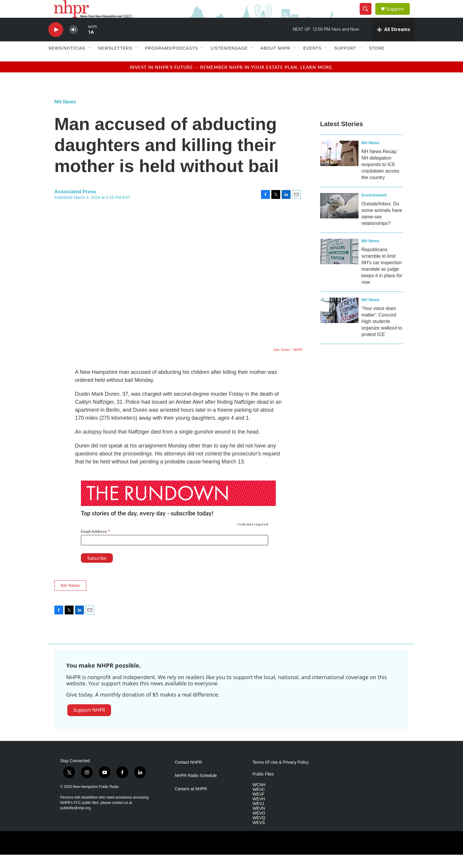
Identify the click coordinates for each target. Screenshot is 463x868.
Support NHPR (89, 723)
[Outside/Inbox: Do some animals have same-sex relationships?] (339, 219)
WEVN (259, 822)
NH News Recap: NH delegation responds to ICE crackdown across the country (380, 178)
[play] (56, 43)
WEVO (259, 826)
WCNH (259, 798)
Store (377, 61)
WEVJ (258, 817)
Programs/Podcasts (172, 61)
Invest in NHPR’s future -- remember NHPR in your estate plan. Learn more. (232, 80)
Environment (374, 208)
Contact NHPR (188, 776)
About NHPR (275, 61)
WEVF (258, 808)
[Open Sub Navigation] (90, 61)
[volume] (74, 43)
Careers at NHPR (191, 802)
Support (399, 16)
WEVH (259, 812)
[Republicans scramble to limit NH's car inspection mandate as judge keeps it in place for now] (339, 265)
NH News (65, 115)
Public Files (263, 787)
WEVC (259, 803)
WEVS (259, 836)
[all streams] (393, 43)
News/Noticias (67, 61)
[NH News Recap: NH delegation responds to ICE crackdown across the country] (339, 167)
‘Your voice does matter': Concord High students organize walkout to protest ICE (382, 335)
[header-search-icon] (368, 16)
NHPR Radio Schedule (196, 789)
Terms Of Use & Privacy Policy (281, 776)
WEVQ (259, 831)
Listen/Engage (229, 61)
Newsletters (115, 61)
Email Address (96, 544)
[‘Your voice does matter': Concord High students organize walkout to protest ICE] (339, 324)
